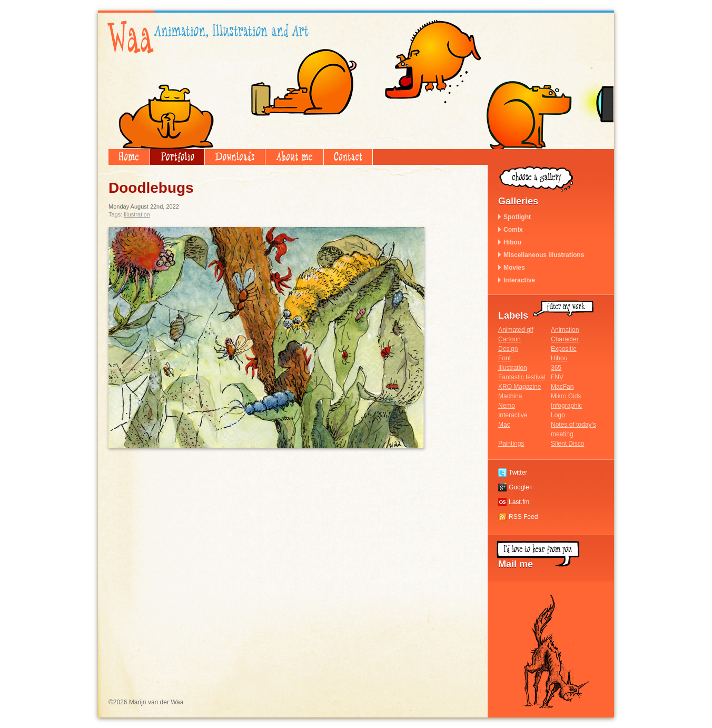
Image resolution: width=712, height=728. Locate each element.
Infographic (566, 406)
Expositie (564, 349)
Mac (504, 425)
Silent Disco (567, 444)
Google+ (521, 487)
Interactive (519, 280)
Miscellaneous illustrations (544, 255)
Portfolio (177, 157)
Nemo (507, 406)
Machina (510, 396)
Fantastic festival (522, 377)
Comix (513, 230)
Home (129, 157)
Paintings (511, 444)
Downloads (235, 157)
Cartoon (510, 339)
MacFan (562, 387)
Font (505, 358)
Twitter (518, 473)
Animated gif (516, 330)
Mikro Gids (566, 396)
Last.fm (519, 502)
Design (508, 349)
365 (556, 368)
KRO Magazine (520, 387)
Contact (348, 157)
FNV (557, 377)
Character (565, 339)
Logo (558, 415)
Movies (514, 268)
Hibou (512, 242)
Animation (565, 330)
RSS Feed (523, 517)
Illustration (137, 214)
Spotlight (517, 217)
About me (294, 157)
